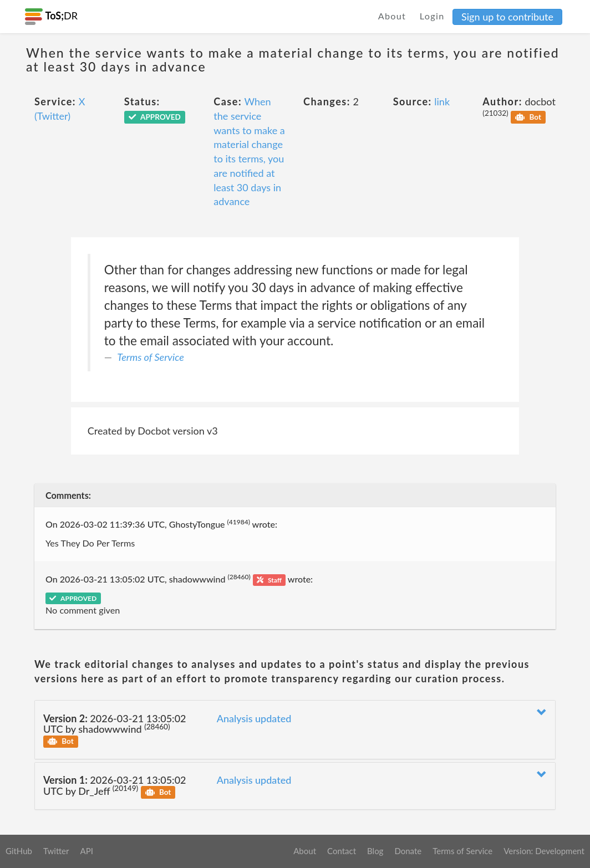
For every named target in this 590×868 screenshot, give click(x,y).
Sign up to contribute (507, 17)
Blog (375, 851)
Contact (342, 851)
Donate (408, 851)
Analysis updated (254, 718)
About (392, 16)
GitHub (19, 851)
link (442, 101)
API (86, 851)
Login (432, 16)
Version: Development (544, 851)
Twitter (56, 851)
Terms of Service (150, 357)
